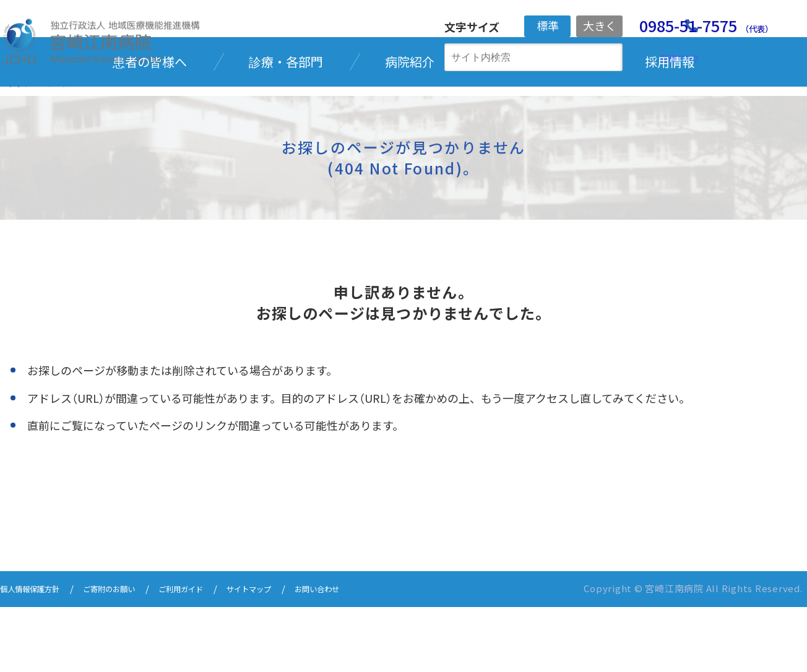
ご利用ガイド (214, 655)
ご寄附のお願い (130, 655)
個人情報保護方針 (37, 655)
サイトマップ (293, 655)
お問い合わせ (373, 655)
